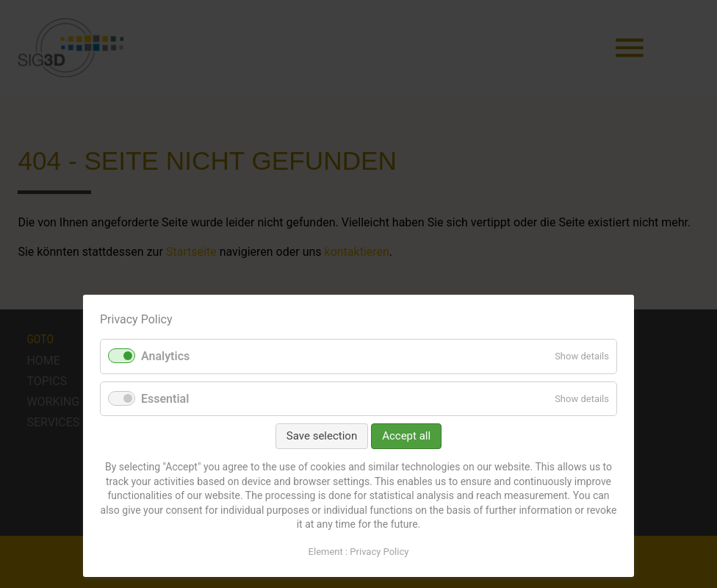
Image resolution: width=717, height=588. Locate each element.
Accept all (406, 436)
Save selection (322, 436)
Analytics (165, 356)
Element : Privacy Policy (359, 552)
